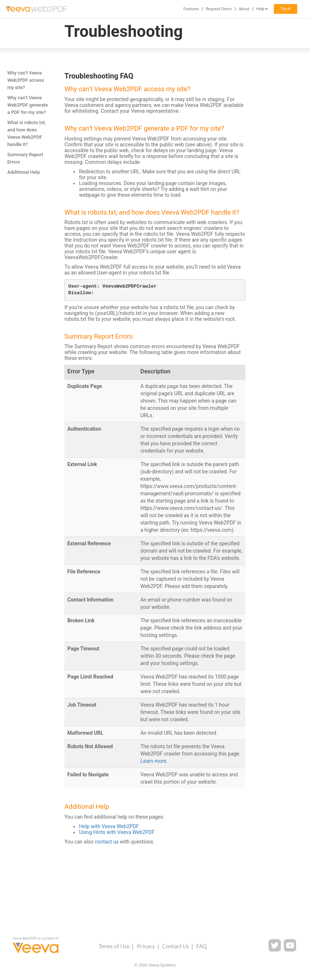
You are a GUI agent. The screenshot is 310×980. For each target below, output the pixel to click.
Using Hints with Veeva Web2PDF (117, 832)
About (244, 9)
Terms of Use (114, 946)
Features (191, 9)
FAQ (202, 946)
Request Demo (219, 9)
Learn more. (154, 761)
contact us (107, 842)
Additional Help (24, 172)
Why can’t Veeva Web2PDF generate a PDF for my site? (28, 105)
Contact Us (176, 946)
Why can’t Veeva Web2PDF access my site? (26, 80)
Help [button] (262, 9)
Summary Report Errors (25, 158)
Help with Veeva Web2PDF (109, 826)
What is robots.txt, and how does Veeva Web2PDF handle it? (27, 133)
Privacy (146, 946)
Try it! (285, 9)
